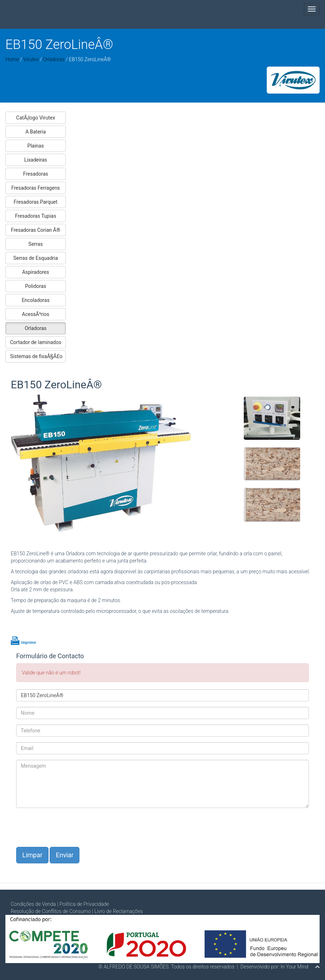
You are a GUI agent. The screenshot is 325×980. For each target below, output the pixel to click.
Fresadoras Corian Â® (35, 230)
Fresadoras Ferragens (35, 188)
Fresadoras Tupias (36, 216)
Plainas (36, 146)
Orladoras (54, 59)
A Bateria (36, 132)
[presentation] (71, 827)
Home (12, 59)
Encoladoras (35, 300)
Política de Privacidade (84, 904)
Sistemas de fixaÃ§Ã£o (36, 356)
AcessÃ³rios (36, 314)
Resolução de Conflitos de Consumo (51, 911)
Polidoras (36, 286)
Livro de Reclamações (118, 911)
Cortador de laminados (36, 342)
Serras (36, 244)
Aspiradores (36, 272)
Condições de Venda (33, 904)
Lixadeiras (36, 160)
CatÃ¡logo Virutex (36, 118)
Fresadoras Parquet (36, 202)
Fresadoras (36, 174)
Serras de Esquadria (36, 258)
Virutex (32, 59)
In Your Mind (294, 967)
